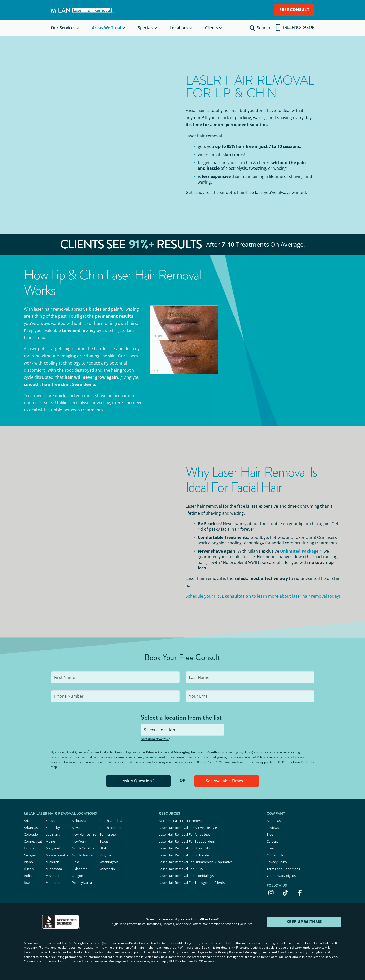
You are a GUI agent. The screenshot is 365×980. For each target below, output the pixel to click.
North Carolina (83, 848)
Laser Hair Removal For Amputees (184, 834)
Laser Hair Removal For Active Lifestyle (188, 828)
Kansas (51, 821)
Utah (103, 848)
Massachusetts (57, 855)
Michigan (52, 862)
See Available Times (227, 781)
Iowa (28, 883)
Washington (109, 862)
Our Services (63, 28)
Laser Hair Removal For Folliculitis (184, 855)
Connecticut (33, 841)
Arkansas (31, 828)
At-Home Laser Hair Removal (181, 821)
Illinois (29, 869)
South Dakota (110, 828)
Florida (29, 848)
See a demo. (84, 384)
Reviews (273, 828)
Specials (146, 28)
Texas (104, 841)
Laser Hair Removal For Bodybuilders (187, 841)
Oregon (77, 876)
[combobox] (182, 730)
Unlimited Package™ (301, 551)
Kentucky (53, 828)
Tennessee (108, 834)
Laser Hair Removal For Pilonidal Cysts (188, 876)
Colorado (31, 834)
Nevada (78, 828)
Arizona (30, 821)
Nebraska (79, 821)
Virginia (105, 855)
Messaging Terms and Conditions (199, 752)
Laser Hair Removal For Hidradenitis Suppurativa (196, 862)
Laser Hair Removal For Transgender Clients (192, 883)
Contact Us (275, 855)
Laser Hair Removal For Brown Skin (185, 848)
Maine (50, 841)
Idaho (28, 862)
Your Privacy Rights (281, 876)
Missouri (52, 876)
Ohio (75, 862)
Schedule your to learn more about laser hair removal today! (263, 596)
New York (79, 841)
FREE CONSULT (294, 10)
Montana (53, 883)
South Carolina (111, 821)
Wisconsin (107, 869)
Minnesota (54, 869)
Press (271, 848)
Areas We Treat (107, 28)
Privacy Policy (156, 752)
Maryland (53, 848)
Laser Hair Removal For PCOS (181, 869)
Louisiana (53, 834)
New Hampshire (84, 834)
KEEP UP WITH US (304, 922)
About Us (274, 821)
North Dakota (82, 855)
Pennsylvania (82, 883)
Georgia (30, 855)
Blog (270, 834)
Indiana (30, 876)
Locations (179, 28)
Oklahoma (80, 869)
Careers (272, 841)
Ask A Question (138, 781)
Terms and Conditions (283, 869)
